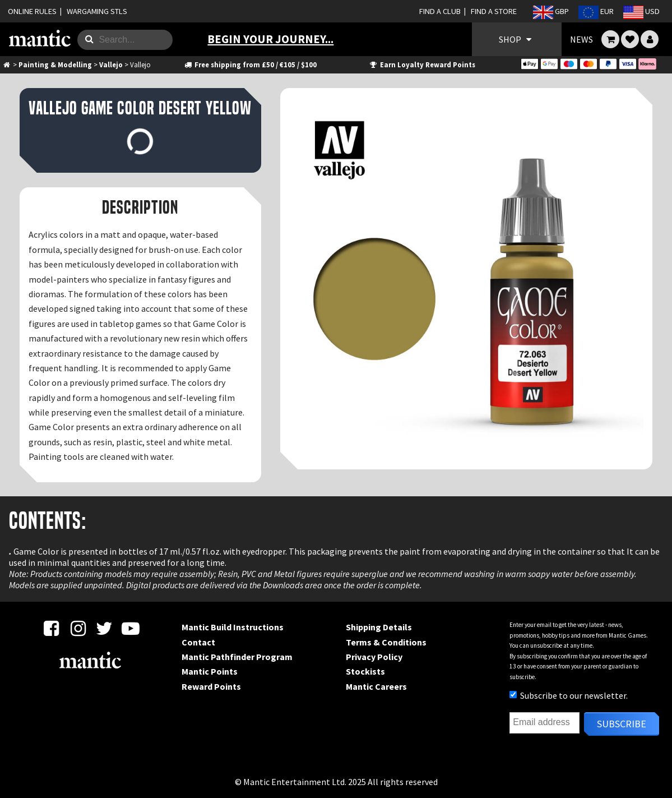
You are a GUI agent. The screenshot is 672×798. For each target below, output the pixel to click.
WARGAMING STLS (97, 11)
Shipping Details (379, 627)
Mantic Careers (376, 686)
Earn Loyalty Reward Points (422, 64)
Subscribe (622, 724)
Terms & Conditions (386, 642)
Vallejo (111, 64)
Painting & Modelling (55, 64)
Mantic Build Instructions (233, 627)
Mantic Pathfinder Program (237, 657)
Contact (198, 642)
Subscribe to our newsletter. (569, 695)
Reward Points (211, 686)
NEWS (581, 39)
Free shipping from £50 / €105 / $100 (250, 64)
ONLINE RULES (32, 11)
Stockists (365, 671)
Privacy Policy (374, 657)
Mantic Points (210, 671)
